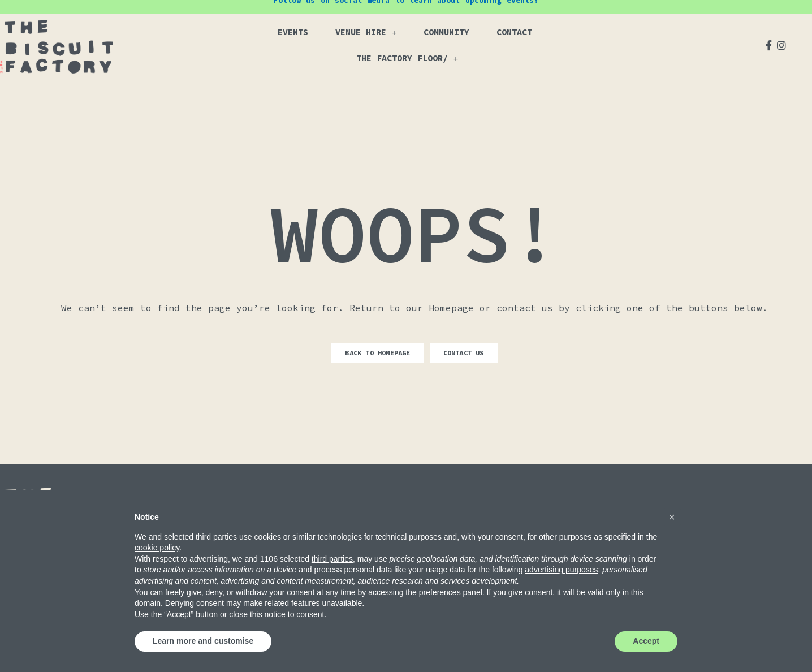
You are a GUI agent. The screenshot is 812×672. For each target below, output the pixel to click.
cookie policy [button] (157, 548)
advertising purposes (561, 570)
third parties (332, 559)
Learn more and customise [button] (203, 641)
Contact (514, 32)
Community (446, 32)
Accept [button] (646, 641)
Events (293, 32)
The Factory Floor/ (407, 59)
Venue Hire (366, 33)
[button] (672, 517)
